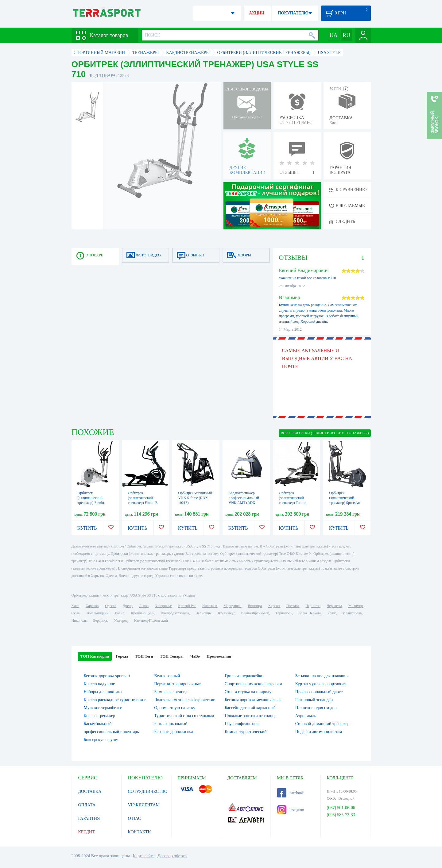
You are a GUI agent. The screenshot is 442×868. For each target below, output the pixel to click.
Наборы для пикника (103, 692)
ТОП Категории (95, 656)
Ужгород (121, 620)
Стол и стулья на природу (248, 692)
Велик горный (167, 676)
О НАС (134, 818)
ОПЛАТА (87, 805)
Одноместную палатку (175, 708)
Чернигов (313, 606)
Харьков (92, 606)
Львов (144, 606)
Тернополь (284, 613)
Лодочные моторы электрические (184, 700)
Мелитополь (352, 613)
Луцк (332, 613)
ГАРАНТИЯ (89, 818)
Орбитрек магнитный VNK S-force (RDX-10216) (195, 498)
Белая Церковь (310, 613)
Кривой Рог (187, 606)
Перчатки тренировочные (177, 684)
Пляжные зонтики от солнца (251, 716)
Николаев (210, 606)
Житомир (356, 606)
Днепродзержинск (175, 613)
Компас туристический (246, 732)
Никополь (79, 620)
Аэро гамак (306, 716)
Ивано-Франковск (255, 613)
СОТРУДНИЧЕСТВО (148, 791)
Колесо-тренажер (100, 716)
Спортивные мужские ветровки (253, 684)
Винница (255, 606)
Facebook (291, 793)
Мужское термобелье (103, 708)
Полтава (293, 606)
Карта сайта (144, 856)
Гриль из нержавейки (244, 676)
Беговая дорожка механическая (253, 700)
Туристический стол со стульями (184, 716)
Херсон (274, 606)
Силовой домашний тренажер (322, 724)
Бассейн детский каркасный (250, 708)
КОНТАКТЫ (140, 832)
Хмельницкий (98, 613)
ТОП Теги (144, 656)
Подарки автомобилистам (319, 732)
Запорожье (163, 606)
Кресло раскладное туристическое (115, 700)
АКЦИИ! (257, 13)
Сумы (76, 613)
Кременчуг (226, 613)
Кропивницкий (142, 613)
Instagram (291, 810)
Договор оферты (173, 856)
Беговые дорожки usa (173, 732)
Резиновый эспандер (314, 700)
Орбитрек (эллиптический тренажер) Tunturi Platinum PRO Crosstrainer (293, 503)
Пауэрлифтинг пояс (242, 724)
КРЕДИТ (87, 832)
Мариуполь (232, 606)
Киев (75, 606)
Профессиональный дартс (319, 692)
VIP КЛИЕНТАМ (144, 805)
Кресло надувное (99, 684)
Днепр (128, 606)
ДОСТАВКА (90, 791)
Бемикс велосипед (171, 692)
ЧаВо (195, 656)
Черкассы (334, 606)
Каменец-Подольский (151, 620)
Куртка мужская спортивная (321, 684)
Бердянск (101, 620)
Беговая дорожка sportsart (107, 676)
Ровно (120, 613)
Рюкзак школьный (171, 724)
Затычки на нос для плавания (322, 676)
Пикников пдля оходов (316, 708)
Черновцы (204, 613)
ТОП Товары (172, 656)
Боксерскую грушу (101, 740)
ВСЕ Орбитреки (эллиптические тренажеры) (325, 433)
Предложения (219, 656)
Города (122, 656)
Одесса (110, 606)
